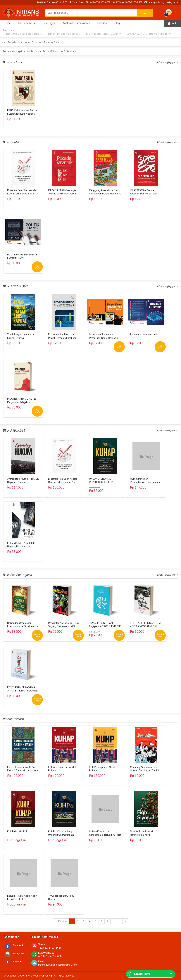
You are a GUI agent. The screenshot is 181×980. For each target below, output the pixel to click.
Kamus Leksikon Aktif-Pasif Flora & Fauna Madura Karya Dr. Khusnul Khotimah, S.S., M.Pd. (23, 772)
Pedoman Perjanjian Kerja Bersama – (64, 34)
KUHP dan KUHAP (17, 832)
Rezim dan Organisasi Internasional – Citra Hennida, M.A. (23, 626)
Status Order (77, 2)
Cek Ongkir (49, 23)
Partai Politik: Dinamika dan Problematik (24, 34)
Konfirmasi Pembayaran (76, 23)
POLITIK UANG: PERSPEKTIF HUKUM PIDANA (22, 256)
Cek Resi (102, 23)
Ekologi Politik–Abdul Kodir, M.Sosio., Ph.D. (22, 898)
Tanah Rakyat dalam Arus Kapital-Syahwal (21, 336)
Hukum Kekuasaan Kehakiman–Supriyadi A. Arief (105, 833)
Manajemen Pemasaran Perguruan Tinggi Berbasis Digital (104, 338)
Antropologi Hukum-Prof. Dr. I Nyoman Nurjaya (23, 481)
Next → (116, 921)
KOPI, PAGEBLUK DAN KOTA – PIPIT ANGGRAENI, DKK (145, 625)
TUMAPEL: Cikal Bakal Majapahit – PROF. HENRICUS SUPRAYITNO (105, 626)
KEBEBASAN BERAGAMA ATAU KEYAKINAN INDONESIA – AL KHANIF (23, 691)
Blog (117, 23)
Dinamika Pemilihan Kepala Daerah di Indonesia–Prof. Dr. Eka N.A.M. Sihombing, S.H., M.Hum (23, 195)
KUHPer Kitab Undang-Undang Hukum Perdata (61, 833)
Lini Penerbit (27, 23)
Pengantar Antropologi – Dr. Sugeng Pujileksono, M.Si (63, 625)
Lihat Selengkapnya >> (168, 62)
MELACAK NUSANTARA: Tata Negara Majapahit (148, 34)
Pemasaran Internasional (143, 335)
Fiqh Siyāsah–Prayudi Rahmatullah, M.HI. (142, 833)
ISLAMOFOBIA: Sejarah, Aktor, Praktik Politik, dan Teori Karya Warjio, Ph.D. (143, 194)
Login (173, 23)
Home (7, 23)
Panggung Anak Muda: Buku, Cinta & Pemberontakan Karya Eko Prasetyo (105, 194)
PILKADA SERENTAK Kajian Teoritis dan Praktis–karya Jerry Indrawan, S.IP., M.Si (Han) (63, 195)
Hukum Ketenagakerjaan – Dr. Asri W (103, 34)
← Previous (61, 921)
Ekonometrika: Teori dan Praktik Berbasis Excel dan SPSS (62, 338)
